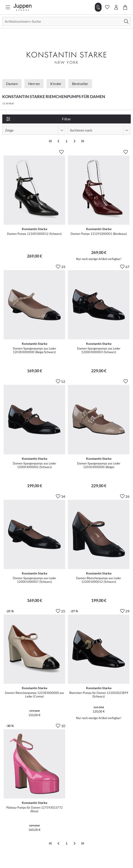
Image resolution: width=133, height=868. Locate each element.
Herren (34, 84)
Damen (12, 84)
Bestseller (80, 84)
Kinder (56, 84)
